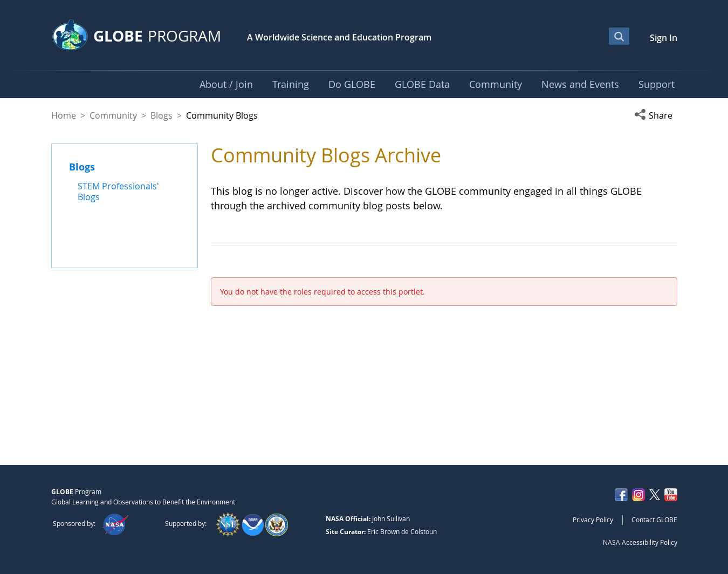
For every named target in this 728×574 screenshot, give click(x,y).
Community (113, 115)
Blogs (162, 115)
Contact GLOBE (654, 520)
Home (64, 115)
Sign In (664, 38)
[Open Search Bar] (619, 36)
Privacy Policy (593, 520)
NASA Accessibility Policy (640, 542)
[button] (656, 115)
